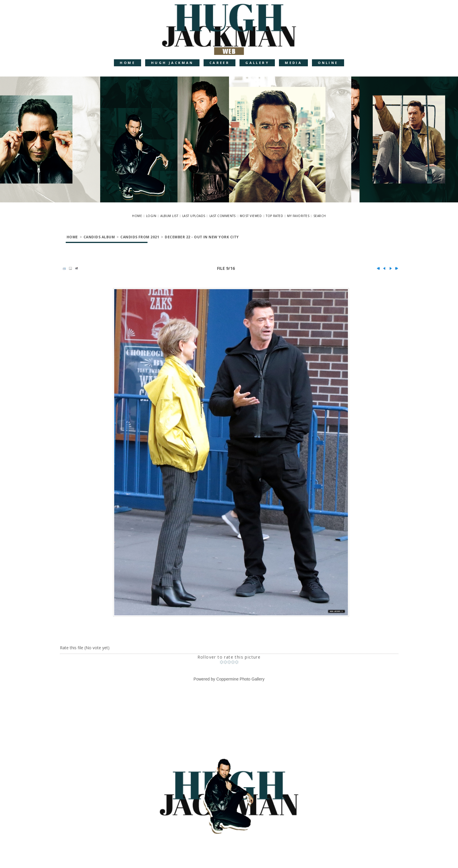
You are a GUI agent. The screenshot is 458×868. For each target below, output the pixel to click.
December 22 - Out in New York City (202, 237)
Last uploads (194, 216)
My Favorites (298, 216)
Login (151, 216)
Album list (169, 216)
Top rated (274, 216)
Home (127, 63)
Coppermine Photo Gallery (240, 679)
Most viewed (251, 216)
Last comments (223, 216)
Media (293, 63)
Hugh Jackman (172, 63)
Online (328, 63)
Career (220, 63)
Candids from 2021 (140, 237)
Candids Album (99, 237)
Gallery (257, 63)
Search (320, 216)
